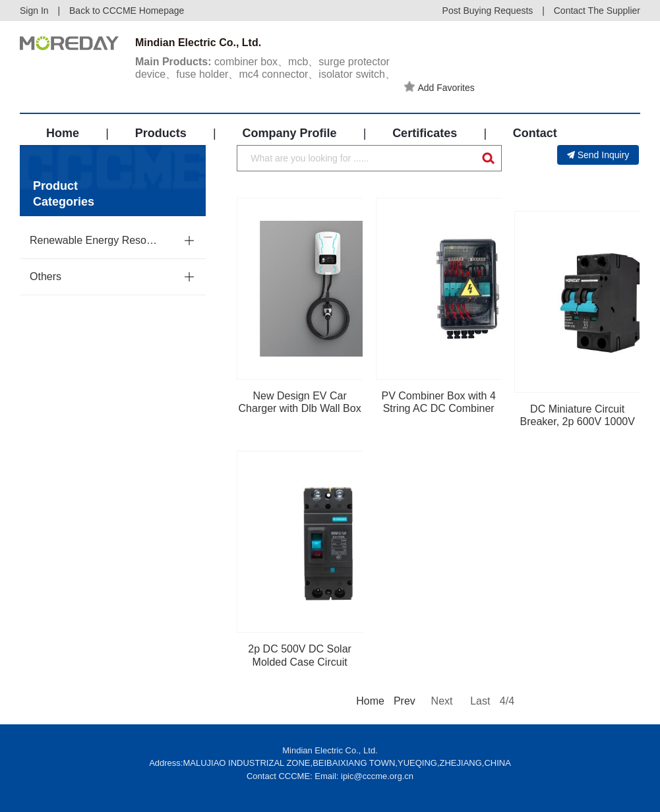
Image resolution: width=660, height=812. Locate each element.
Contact (535, 133)
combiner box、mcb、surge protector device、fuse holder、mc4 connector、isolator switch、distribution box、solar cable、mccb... (265, 74)
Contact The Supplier (597, 11)
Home (63, 133)
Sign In (34, 11)
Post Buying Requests (488, 11)
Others (45, 276)
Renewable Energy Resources (96, 240)
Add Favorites (439, 87)
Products (161, 133)
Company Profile (289, 133)
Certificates (425, 133)
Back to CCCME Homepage (127, 11)
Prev (404, 701)
